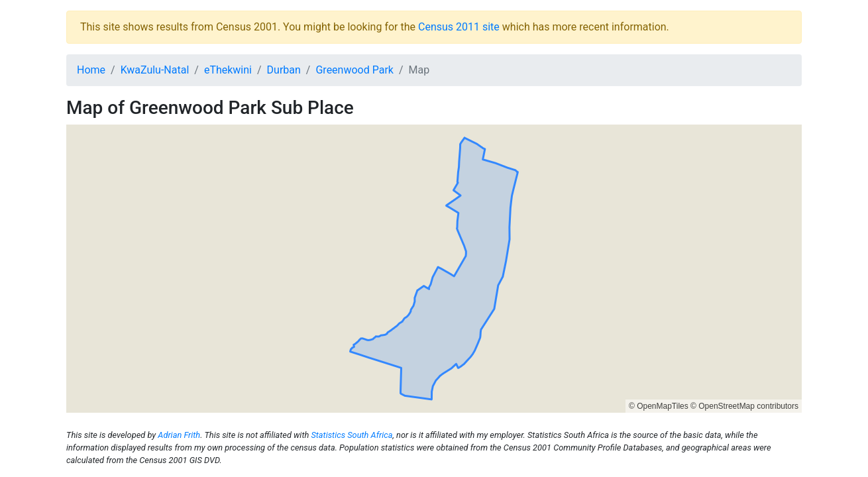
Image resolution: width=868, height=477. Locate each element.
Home (91, 70)
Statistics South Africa (352, 435)
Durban (284, 70)
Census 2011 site (459, 27)
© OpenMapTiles (659, 406)
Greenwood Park (354, 70)
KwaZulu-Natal (155, 70)
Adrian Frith (179, 435)
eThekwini (228, 70)
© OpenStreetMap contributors (744, 406)
